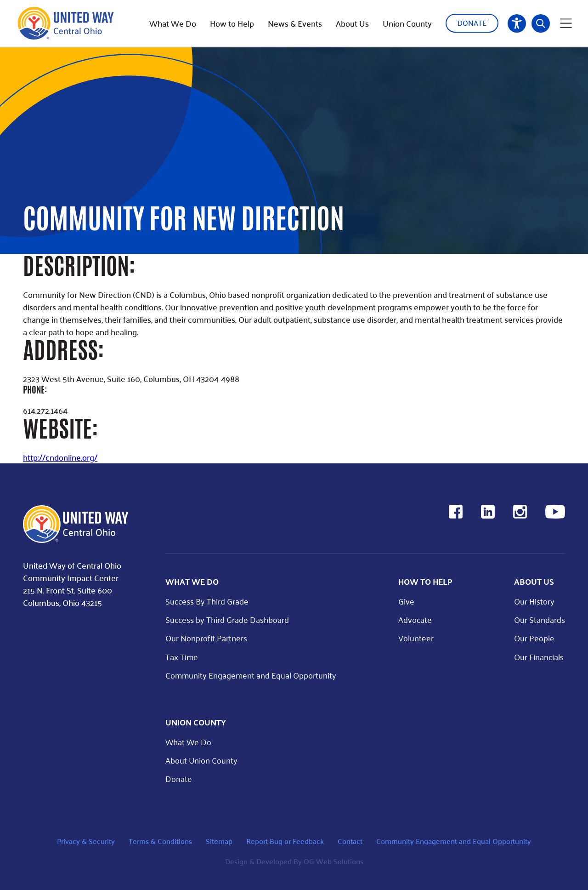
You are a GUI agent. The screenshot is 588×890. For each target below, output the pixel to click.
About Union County (201, 760)
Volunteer (416, 638)
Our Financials (539, 657)
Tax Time (182, 657)
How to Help (232, 23)
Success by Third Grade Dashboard (227, 619)
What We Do (173, 23)
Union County (407, 23)
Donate (472, 23)
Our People (534, 638)
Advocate (415, 619)
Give (406, 601)
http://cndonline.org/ (60, 457)
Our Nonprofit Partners (206, 638)
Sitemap (219, 841)
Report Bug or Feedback (285, 841)
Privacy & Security (86, 841)
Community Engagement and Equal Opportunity (251, 675)
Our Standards (540, 619)
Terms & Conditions (160, 841)
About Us (352, 23)
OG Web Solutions (334, 861)
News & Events (295, 23)
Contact (350, 841)
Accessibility (517, 23)
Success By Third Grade (207, 601)
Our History (534, 601)
